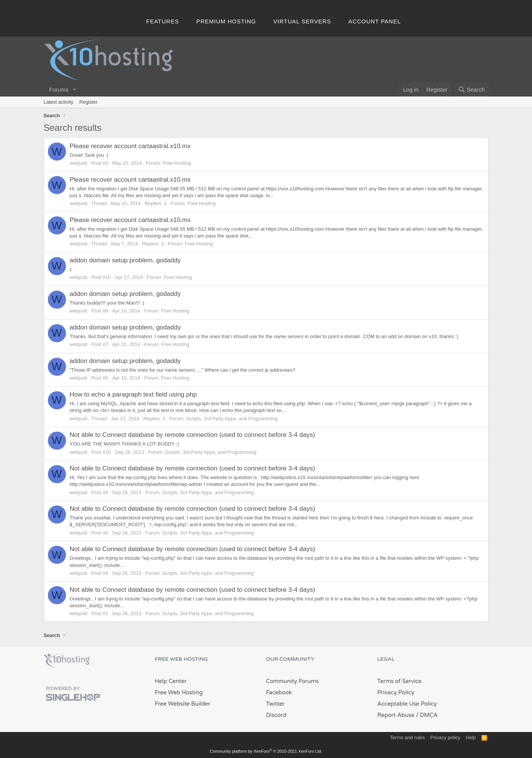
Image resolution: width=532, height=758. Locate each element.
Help (471, 737)
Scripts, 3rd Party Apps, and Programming (232, 419)
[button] (74, 90)
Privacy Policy (396, 692)
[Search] (471, 90)
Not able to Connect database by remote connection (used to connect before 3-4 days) (192, 435)
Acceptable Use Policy (407, 704)
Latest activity (59, 102)
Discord (276, 715)
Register (88, 102)
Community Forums (293, 681)
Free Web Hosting (179, 692)
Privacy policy (445, 737)
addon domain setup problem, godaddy (125, 260)
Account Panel (375, 21)
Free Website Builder (183, 704)
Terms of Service (400, 681)
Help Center (171, 681)
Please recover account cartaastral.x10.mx (130, 146)
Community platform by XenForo (266, 751)
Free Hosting (177, 163)
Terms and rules (407, 737)
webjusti (79, 163)
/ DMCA (427, 715)
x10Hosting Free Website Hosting (67, 661)
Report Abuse (396, 715)
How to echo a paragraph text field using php (133, 394)
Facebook (279, 692)
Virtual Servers (302, 21)
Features (163, 21)
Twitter (275, 704)
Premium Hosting (226, 21)
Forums (59, 90)
